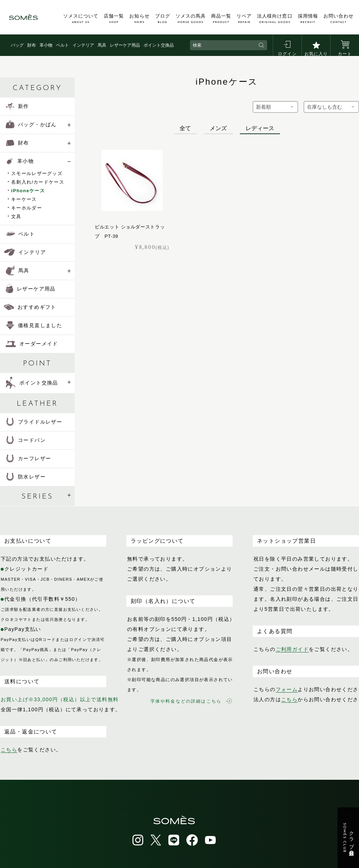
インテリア (83, 45)
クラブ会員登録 (348, 838)
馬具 (102, 45)
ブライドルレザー (34, 422)
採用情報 (308, 19)
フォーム (287, 689)
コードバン (26, 440)
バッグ (17, 45)
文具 (16, 216)
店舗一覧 (114, 19)
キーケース (24, 199)
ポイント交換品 (159, 45)
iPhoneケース (28, 191)
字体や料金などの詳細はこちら (191, 701)
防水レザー (26, 477)
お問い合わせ (339, 19)
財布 (32, 45)
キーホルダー (27, 208)
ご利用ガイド (292, 649)
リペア (244, 19)
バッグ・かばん (31, 124)
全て (185, 128)
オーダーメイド (32, 344)
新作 (17, 106)
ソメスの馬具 (191, 19)
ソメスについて (81, 19)
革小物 (46, 45)
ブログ (163, 19)
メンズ (218, 128)
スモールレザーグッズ (37, 173)
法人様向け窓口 (275, 19)
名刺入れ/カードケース (38, 182)
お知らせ (139, 19)
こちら (9, 750)
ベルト (62, 45)
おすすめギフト (30, 307)
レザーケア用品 (125, 45)
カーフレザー (28, 458)
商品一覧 (221, 19)
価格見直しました (34, 325)
